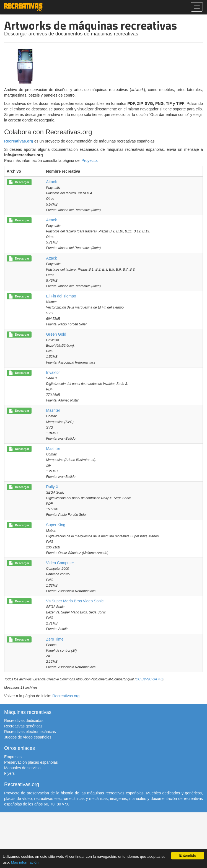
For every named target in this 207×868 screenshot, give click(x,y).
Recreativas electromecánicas (30, 732)
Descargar (19, 182)
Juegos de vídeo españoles (28, 737)
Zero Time (55, 639)
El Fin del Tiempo (61, 296)
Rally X (52, 487)
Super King (56, 525)
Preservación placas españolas (31, 762)
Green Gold (56, 334)
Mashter (53, 410)
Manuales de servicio (22, 768)
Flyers (9, 773)
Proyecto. (90, 160)
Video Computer (60, 563)
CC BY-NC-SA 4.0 (149, 679)
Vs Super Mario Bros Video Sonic (75, 601)
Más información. (25, 862)
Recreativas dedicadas (24, 721)
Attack (52, 182)
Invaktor (53, 372)
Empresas (13, 757)
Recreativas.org (19, 141)
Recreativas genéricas (23, 726)
